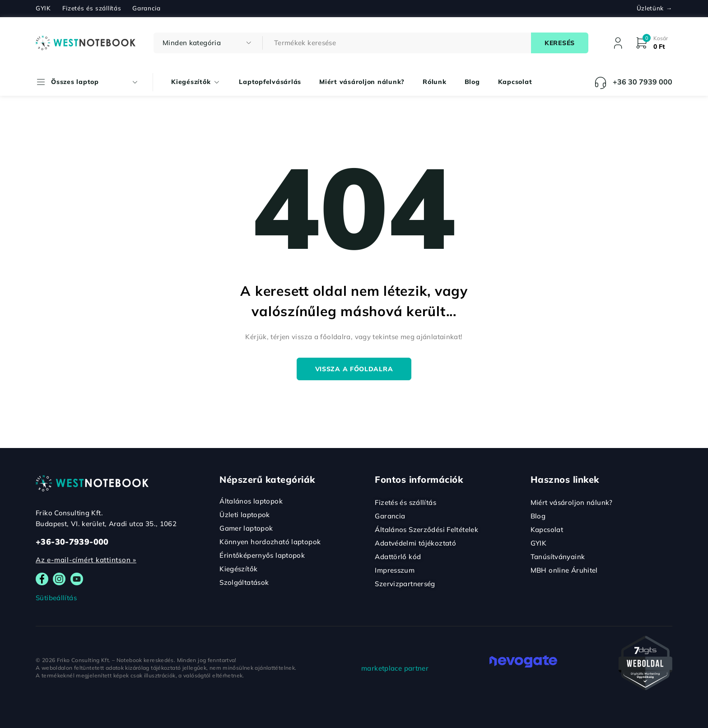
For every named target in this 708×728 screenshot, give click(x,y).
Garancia (146, 8)
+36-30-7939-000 (72, 542)
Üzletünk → (654, 8)
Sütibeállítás (56, 598)
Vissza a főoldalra (354, 369)
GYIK (43, 8)
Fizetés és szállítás (92, 8)
